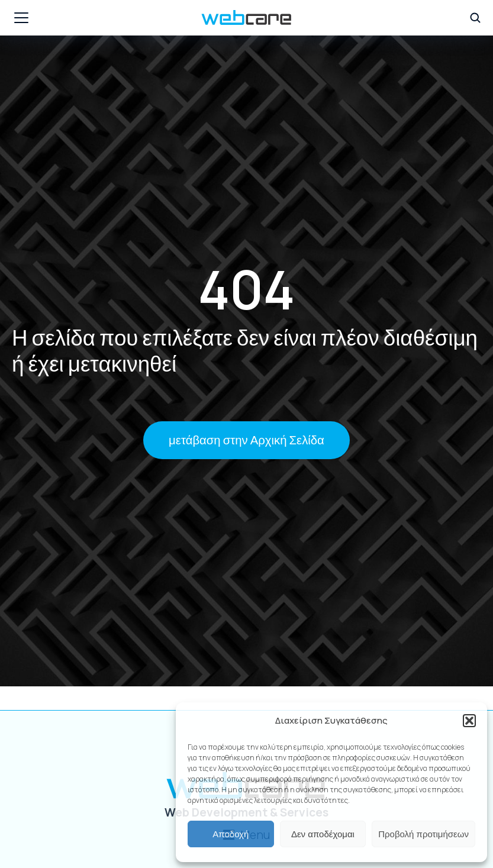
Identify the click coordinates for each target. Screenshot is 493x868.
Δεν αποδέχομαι (323, 834)
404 (246, 288)
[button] (469, 721)
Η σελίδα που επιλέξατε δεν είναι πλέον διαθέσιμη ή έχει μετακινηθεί (245, 349)
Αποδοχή (231, 834)
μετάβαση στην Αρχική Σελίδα (246, 440)
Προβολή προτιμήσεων (423, 834)
